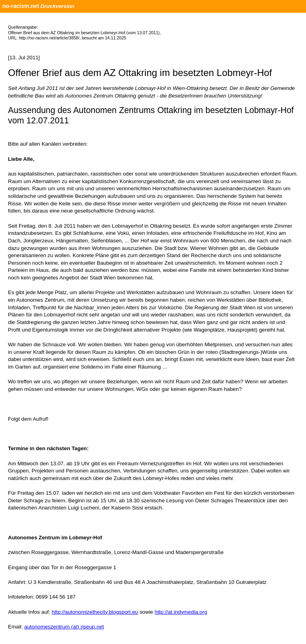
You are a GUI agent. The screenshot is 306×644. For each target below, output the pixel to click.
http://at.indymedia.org (181, 612)
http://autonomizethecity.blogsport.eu (95, 612)
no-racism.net (21, 6)
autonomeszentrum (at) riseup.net (64, 627)
